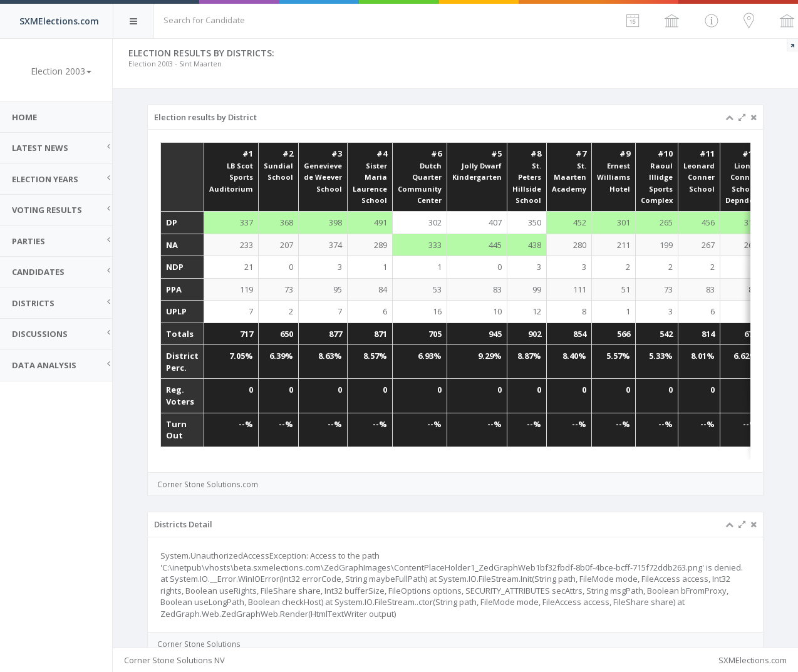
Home (25, 117)
